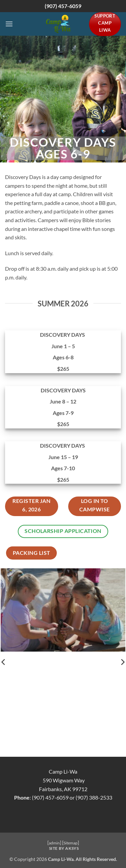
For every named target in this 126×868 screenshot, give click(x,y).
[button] (9, 24)
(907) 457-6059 (63, 6)
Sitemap (71, 843)
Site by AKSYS (64, 848)
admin (54, 843)
